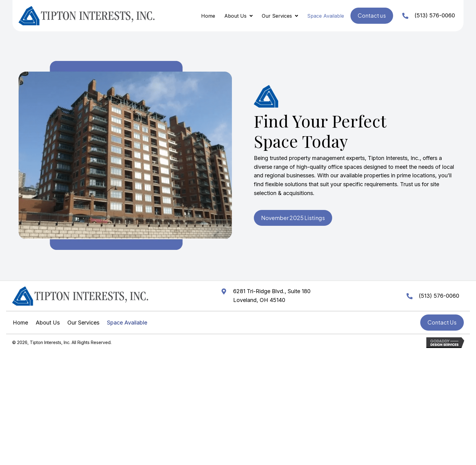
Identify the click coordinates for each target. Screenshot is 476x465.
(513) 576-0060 (435, 15)
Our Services (83, 323)
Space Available (127, 323)
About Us (48, 323)
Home (20, 323)
